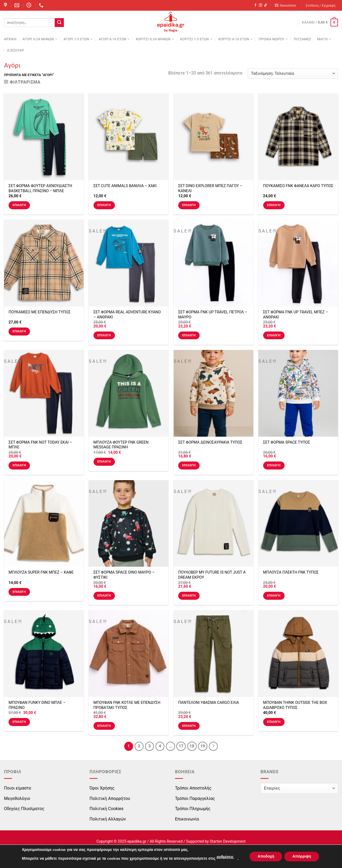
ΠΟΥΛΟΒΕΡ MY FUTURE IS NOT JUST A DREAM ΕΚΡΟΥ (212, 575)
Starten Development (228, 841)
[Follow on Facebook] (255, 5)
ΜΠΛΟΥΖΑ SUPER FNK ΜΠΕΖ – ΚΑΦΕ (41, 572)
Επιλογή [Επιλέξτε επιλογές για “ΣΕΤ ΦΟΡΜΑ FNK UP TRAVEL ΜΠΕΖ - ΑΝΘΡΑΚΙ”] (274, 335)
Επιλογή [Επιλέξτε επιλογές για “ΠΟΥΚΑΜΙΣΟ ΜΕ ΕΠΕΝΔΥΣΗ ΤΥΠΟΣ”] (19, 331)
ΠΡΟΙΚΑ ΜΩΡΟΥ (273, 39)
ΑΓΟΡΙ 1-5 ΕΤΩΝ (78, 39)
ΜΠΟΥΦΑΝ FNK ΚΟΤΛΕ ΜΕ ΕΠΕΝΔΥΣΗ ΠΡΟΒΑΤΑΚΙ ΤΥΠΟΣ (127, 705)
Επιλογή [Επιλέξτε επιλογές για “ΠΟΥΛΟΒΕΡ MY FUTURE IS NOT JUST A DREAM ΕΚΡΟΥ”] (189, 595)
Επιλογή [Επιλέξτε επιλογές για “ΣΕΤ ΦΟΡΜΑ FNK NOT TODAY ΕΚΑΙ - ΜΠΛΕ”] (19, 465)
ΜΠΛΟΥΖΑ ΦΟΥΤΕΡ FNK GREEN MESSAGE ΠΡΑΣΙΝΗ (121, 445)
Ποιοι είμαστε (18, 788)
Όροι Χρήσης (102, 788)
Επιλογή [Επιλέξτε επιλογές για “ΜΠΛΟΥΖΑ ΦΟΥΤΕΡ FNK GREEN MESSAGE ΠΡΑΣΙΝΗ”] (104, 461)
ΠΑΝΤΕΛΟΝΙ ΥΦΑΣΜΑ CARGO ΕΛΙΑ (209, 703)
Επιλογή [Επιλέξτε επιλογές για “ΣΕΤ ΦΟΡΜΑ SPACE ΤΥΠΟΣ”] (274, 465)
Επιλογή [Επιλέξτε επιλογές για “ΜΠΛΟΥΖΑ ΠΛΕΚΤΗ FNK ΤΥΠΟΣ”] (274, 595)
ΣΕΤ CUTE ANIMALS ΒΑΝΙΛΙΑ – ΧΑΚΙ (125, 186)
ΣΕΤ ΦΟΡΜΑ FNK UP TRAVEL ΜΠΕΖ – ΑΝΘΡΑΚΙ (296, 315)
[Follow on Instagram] (261, 5)
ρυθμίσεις (225, 857)
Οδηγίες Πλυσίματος (24, 809)
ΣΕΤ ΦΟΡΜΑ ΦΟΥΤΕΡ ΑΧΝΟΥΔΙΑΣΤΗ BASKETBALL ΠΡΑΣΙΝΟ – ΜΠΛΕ (40, 188)
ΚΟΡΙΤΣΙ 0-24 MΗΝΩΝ (155, 39)
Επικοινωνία (187, 819)
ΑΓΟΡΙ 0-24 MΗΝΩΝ (40, 39)
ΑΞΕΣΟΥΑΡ (15, 50)
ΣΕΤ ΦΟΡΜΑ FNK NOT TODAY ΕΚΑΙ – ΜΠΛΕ (40, 445)
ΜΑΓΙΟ (324, 39)
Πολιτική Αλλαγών (108, 819)
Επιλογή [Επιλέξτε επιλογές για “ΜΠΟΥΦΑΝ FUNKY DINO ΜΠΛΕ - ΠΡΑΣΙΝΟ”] (19, 722)
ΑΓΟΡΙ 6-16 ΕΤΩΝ (114, 39)
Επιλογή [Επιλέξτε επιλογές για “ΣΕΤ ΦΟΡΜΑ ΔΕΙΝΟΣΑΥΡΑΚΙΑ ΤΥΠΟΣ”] (189, 465)
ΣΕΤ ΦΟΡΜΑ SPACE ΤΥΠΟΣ (287, 442)
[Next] (213, 746)
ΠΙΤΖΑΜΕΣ (302, 39)
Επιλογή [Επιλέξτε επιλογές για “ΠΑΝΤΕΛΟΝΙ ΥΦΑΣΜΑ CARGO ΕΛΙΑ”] (189, 726)
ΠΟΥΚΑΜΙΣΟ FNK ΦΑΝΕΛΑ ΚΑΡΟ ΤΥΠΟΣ (298, 186)
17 (181, 746)
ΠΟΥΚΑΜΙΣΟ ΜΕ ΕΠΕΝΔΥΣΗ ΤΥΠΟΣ (40, 312)
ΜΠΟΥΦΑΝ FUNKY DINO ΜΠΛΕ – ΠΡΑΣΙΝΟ (37, 705)
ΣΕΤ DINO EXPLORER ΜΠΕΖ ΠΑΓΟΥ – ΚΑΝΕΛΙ (210, 188)
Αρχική (10, 39)
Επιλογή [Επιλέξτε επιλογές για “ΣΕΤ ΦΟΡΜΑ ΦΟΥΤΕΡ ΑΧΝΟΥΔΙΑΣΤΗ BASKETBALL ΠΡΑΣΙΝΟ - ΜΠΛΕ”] (19, 205)
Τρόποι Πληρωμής (193, 809)
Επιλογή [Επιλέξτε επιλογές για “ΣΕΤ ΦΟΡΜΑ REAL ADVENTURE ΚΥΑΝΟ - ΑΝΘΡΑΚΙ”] (104, 335)
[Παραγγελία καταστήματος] (293, 74)
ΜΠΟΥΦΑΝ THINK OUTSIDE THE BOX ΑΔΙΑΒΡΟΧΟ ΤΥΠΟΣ (295, 705)
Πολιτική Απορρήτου (110, 798)
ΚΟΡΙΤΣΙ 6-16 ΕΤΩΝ (235, 39)
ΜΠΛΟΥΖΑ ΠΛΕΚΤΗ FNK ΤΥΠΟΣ (291, 572)
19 (203, 746)
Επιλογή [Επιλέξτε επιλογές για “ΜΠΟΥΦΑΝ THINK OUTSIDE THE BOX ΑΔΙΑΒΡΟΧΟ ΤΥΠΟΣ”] (274, 722)
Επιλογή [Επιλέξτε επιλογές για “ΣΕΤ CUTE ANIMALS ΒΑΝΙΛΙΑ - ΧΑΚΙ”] (104, 205)
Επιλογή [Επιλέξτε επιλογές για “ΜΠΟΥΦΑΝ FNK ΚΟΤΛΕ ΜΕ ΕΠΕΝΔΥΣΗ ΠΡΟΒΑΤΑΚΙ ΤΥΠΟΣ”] (104, 726)
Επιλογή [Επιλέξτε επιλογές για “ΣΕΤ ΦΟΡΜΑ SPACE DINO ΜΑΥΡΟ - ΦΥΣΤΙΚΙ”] (104, 595)
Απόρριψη (302, 856)
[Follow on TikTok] (266, 5)
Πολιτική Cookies (106, 809)
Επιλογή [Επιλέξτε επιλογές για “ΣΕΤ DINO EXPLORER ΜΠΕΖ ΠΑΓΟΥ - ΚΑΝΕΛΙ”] (189, 205)
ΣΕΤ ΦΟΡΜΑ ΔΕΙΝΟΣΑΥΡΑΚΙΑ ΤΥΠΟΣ (210, 442)
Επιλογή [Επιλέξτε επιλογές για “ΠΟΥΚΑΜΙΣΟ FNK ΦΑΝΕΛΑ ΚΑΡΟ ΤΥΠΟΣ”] (274, 205)
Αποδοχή (266, 856)
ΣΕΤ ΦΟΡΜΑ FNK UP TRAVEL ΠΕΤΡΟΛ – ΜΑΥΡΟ (213, 315)
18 (192, 746)
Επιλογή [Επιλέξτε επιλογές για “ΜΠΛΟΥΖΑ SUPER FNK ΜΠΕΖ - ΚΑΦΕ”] (19, 592)
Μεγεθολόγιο (17, 798)
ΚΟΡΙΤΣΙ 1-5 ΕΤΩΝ (196, 39)
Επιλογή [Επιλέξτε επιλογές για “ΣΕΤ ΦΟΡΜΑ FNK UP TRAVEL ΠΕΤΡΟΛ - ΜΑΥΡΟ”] (189, 335)
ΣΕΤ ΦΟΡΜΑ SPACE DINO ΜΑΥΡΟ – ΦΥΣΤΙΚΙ (124, 575)
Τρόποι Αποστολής (193, 788)
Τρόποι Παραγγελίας (195, 798)
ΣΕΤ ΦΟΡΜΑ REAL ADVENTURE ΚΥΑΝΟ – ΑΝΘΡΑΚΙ (127, 315)
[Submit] (59, 23)
